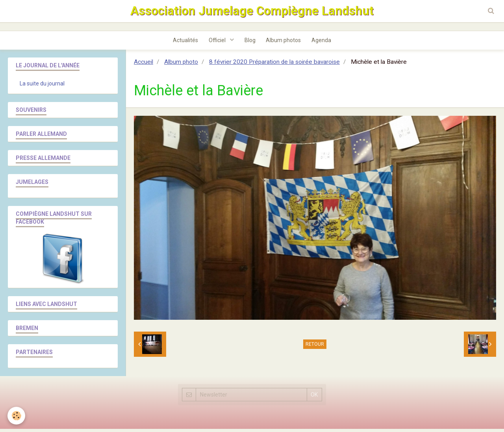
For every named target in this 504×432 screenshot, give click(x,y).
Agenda (324, 43)
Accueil (144, 65)
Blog (250, 43)
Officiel (217, 43)
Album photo (181, 65)
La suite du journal (42, 87)
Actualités (183, 43)
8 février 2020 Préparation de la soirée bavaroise (274, 65)
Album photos (285, 43)
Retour (315, 347)
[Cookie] (17, 416)
